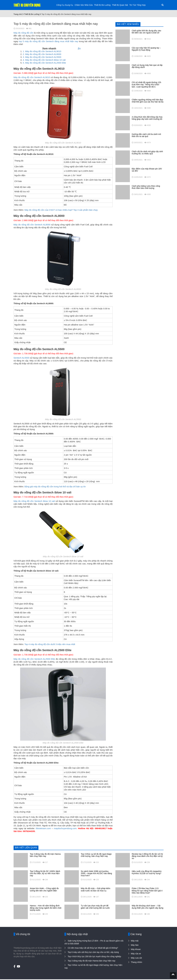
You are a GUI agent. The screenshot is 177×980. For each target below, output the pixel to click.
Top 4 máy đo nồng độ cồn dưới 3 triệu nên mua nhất (50, 644)
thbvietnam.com (43, 828)
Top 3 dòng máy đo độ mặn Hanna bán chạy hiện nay (91, 961)
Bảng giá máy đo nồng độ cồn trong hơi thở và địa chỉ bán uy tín (55, 487)
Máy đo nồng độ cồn (23, 33)
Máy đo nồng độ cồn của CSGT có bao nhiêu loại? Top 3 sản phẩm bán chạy (61, 210)
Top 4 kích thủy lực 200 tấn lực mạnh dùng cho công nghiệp (94, 956)
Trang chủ (18, 14)
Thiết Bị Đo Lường (102, 5)
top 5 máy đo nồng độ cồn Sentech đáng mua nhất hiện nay (48, 41)
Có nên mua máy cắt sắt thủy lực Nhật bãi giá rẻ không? (93, 948)
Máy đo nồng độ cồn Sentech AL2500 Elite (34, 659)
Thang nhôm (136, 962)
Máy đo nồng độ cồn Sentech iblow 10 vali (34, 501)
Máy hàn (135, 945)
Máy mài (135, 941)
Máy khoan (136, 949)
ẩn (79, 49)
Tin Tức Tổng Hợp (137, 5)
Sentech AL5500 (21, 358)
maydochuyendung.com (65, 828)
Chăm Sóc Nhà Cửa (84, 5)
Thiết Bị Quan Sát (120, 5)
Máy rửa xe (136, 954)
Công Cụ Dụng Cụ (65, 5)
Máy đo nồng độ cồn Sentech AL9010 (32, 77)
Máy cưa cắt (136, 958)
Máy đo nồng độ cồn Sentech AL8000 (32, 225)
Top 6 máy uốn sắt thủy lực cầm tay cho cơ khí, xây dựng (93, 952)
